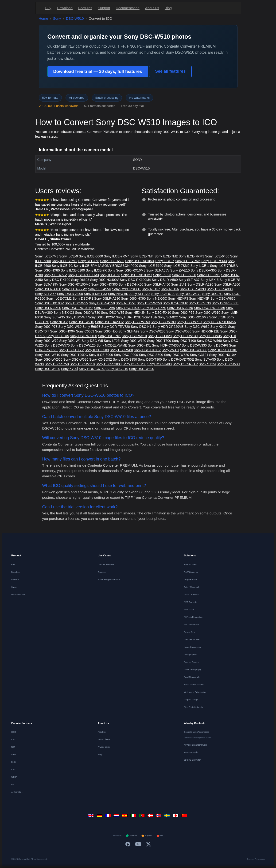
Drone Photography (193, 670)
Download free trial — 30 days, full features (98, 71)
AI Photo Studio (191, 752)
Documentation (128, 8)
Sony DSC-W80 (121, 350)
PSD (13, 785)
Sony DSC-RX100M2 (78, 308)
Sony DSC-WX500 (49, 359)
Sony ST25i (207, 364)
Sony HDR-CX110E (223, 350)
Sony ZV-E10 (180, 270)
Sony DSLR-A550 (102, 303)
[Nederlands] (117, 817)
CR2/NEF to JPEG (192, 640)
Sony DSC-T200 (134, 364)
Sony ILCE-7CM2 (59, 298)
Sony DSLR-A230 (107, 298)
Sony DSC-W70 (47, 341)
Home (43, 18)
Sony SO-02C (168, 317)
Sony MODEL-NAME (112, 345)
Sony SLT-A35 (54, 317)
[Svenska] (168, 817)
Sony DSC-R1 (83, 298)
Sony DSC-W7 (76, 317)
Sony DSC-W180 (163, 322)
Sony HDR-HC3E (128, 317)
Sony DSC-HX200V (109, 322)
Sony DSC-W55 (76, 303)
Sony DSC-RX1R (185, 364)
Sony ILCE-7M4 (142, 256)
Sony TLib (150, 317)
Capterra (147, 836)
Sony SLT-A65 (104, 308)
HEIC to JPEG (190, 565)
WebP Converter (191, 595)
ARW (14, 755)
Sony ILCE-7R (96, 270)
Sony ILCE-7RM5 (188, 261)
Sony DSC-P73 (46, 327)
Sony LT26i (112, 341)
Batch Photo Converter (194, 685)
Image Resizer (190, 580)
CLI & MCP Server (106, 565)
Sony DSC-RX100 (57, 280)
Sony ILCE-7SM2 (177, 266)
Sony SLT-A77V (55, 275)
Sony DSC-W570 (57, 345)
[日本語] (176, 817)
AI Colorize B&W (191, 625)
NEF (13, 747)
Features (85, 8)
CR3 (13, 770)
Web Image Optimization (195, 692)
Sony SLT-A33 (140, 294)
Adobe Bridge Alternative (109, 580)
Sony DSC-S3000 (109, 364)
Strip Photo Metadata (193, 707)
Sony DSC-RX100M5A (219, 322)
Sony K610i (219, 327)
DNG (14, 762)
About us (152, 8)
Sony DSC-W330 (194, 345)
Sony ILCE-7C (62, 266)
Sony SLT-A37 (189, 280)
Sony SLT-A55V (99, 289)
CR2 (13, 740)
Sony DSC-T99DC (74, 355)
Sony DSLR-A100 (48, 289)
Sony (57, 18)
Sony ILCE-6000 (91, 256)
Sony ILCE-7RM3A (224, 266)
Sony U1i (229, 336)
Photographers (190, 655)
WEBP (14, 777)
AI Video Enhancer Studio (195, 745)
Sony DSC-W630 (197, 327)
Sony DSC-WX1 (228, 364)
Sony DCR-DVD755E (178, 359)
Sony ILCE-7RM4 (117, 256)
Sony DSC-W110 (82, 364)
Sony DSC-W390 (142, 369)
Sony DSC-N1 (141, 327)
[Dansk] (151, 817)
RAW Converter (191, 572)
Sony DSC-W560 (209, 341)
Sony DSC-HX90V (147, 350)
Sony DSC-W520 (177, 355)
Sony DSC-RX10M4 (140, 261)
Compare (102, 572)
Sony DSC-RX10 (159, 313)
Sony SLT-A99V (47, 284)
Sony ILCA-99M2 (175, 303)
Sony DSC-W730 (87, 313)
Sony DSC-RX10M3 (131, 270)
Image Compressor (192, 647)
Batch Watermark (192, 587)
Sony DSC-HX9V (63, 331)
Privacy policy (104, 747)
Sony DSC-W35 (210, 336)
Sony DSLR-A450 (157, 284)
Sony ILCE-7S (230, 280)
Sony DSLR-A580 (165, 280)
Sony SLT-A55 (205, 359)
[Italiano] (134, 817)
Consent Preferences (256, 859)
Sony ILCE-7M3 (47, 256)
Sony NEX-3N (135, 313)
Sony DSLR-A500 (48, 308)
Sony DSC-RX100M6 (75, 284)
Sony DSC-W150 (137, 322)
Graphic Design (191, 700)
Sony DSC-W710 (189, 322)
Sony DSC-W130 (185, 336)
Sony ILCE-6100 (73, 270)
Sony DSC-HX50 (154, 308)
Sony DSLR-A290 (200, 284)
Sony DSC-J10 (117, 369)
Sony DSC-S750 (57, 364)
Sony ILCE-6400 (217, 256)
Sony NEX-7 (151, 289)
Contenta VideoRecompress (196, 732)
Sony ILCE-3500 (97, 350)
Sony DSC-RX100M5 (210, 308)
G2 (160, 836)
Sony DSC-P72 (183, 313)
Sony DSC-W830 (223, 298)
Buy (48, 8)
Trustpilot (131, 836)
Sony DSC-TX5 (58, 336)
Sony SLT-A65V (158, 270)
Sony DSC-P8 (218, 345)
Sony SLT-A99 (129, 331)
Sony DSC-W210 (82, 322)
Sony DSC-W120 (134, 341)
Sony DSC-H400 (159, 364)
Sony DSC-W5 (92, 341)
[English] (92, 817)
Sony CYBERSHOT (126, 289)
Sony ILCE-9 (68, 256)
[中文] (185, 817)
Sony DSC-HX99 (128, 308)
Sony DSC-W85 (113, 313)
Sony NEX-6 (170, 289)
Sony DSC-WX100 (83, 336)
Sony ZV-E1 (170, 350)
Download (65, 8)
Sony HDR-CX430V (166, 345)
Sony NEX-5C (157, 298)
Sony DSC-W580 (76, 359)
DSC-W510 (75, 18)
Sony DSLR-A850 (180, 308)
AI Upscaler (189, 610)
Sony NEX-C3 (64, 313)
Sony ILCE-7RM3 (191, 256)
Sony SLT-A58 (89, 261)
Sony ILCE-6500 (112, 261)
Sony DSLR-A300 (204, 270)
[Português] (142, 817)
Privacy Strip (190, 632)
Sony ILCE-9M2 (209, 275)
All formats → (17, 792)
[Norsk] (159, 817)
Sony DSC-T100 (184, 341)
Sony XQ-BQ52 (101, 359)
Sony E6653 (91, 327)
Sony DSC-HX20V (101, 317)
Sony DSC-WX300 (194, 350)
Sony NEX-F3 (178, 298)
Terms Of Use (104, 740)
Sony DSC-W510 (134, 336)
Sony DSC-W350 (149, 303)
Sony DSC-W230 (153, 331)
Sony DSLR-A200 (227, 284)
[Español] (125, 817)
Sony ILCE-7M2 (166, 256)
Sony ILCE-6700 (163, 294)
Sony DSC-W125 (83, 345)
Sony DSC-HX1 (140, 345)
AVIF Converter (191, 602)
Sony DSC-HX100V (50, 303)
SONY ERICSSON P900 (120, 266)
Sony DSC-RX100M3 (83, 275)
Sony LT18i (218, 317)
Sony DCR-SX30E (225, 303)
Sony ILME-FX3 (95, 294)
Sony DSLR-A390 (193, 289)
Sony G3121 (199, 355)
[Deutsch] (100, 817)
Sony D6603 (80, 280)
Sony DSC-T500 (159, 341)
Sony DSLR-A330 (220, 289)
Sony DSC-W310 (48, 355)
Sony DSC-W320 (48, 369)
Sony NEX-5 (210, 280)
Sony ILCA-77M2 (75, 289)
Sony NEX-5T (126, 303)
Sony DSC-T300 (150, 359)
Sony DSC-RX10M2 (194, 317)
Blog (168, 8)
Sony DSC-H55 (106, 331)
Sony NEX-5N (118, 294)
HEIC (14, 732)
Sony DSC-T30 (200, 303)
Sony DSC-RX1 (109, 336)
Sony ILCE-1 (200, 266)
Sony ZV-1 (179, 284)
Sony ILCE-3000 (101, 355)
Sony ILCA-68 (110, 275)
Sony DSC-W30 (70, 327)
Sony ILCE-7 (165, 261)
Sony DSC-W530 (179, 331)
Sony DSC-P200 (126, 355)
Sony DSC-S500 (151, 355)
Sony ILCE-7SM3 (214, 261)
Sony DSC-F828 (160, 336)
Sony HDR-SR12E (206, 331)
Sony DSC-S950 (125, 359)
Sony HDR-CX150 (92, 369)
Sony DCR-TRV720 (116, 327)
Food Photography (192, 677)
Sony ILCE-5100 (151, 266)
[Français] (109, 817)
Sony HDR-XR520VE (168, 327)
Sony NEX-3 (59, 322)
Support (104, 8)
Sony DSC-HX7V (71, 350)
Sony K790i (70, 369)
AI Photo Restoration (193, 617)
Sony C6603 (85, 331)
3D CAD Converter (192, 760)
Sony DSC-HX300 (104, 284)
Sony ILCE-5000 (184, 275)
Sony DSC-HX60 (131, 284)
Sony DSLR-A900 (70, 294)
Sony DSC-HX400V (105, 280)
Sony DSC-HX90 (133, 298)
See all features (170, 71)
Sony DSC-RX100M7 (137, 275)
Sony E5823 (162, 275)
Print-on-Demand (192, 662)
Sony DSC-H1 (213, 294)
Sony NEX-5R (199, 298)
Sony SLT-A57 (46, 294)
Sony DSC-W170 (189, 294)
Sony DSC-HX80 (48, 270)
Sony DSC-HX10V (222, 355)
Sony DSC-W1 (70, 341)
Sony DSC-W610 (208, 313)
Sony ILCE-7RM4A (88, 266)
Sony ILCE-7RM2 (64, 261)
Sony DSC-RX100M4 (135, 280)
